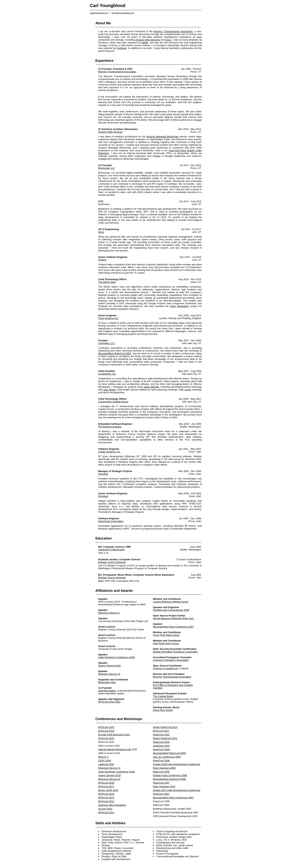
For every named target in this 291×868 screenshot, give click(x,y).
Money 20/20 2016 (108, 790)
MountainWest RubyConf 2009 (169, 753)
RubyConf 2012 (161, 735)
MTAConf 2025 (106, 727)
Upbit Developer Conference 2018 (116, 657)
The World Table (107, 282)
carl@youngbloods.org (99, 13)
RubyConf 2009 (161, 749)
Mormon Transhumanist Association (173, 31)
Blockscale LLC (107, 168)
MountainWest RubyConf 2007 (115, 353)
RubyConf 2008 (161, 761)
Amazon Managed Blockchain (162, 137)
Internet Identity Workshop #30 (115, 749)
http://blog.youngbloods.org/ (123, 13)
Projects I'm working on (165, 668)
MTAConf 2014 (106, 801)
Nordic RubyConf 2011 (165, 738)
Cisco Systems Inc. (108, 318)
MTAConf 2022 (106, 738)
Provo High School (163, 710)
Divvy (101, 232)
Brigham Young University (112, 562)
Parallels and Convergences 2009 (171, 610)
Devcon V (103, 757)
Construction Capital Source (113, 402)
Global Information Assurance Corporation (175, 652)
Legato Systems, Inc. (109, 452)
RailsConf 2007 (161, 794)
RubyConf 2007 (161, 783)
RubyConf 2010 (161, 742)
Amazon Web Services (148, 40)
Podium (102, 260)
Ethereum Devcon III (109, 674)
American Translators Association (171, 660)
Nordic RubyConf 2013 (165, 727)
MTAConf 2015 (106, 798)
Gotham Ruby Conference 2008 (170, 775)
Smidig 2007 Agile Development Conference (177, 790)
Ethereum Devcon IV (109, 768)
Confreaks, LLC (107, 343)
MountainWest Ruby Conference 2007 (173, 627)
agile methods (151, 387)
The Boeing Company (110, 427)
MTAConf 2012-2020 (109, 702)
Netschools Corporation (111, 521)
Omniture (103, 474)
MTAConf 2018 (106, 783)
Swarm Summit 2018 (109, 666)
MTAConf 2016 (106, 794)
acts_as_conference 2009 (167, 757)
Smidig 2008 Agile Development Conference (177, 764)
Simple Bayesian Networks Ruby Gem (173, 618)
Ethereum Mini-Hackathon (112, 805)
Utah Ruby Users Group (166, 643)
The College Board (163, 696)
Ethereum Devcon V (109, 613)
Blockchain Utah (107, 682)
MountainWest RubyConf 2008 (169, 779)
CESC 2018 (105, 761)
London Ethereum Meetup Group (171, 602)
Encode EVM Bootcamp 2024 (114, 735)
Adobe (145, 43)
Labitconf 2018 (106, 764)
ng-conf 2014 (105, 809)
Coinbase (121, 48)
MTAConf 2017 (106, 787)
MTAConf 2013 (106, 812)
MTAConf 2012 (161, 731)
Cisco (168, 40)
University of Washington (111, 550)
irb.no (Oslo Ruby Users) (166, 635)
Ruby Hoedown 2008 (164, 768)
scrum (188, 390)
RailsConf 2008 (161, 772)
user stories (109, 390)
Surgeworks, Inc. (107, 374)
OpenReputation (107, 691)
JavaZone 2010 (161, 746)
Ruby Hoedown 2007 (164, 787)
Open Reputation (179, 306)
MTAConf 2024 (106, 731)
